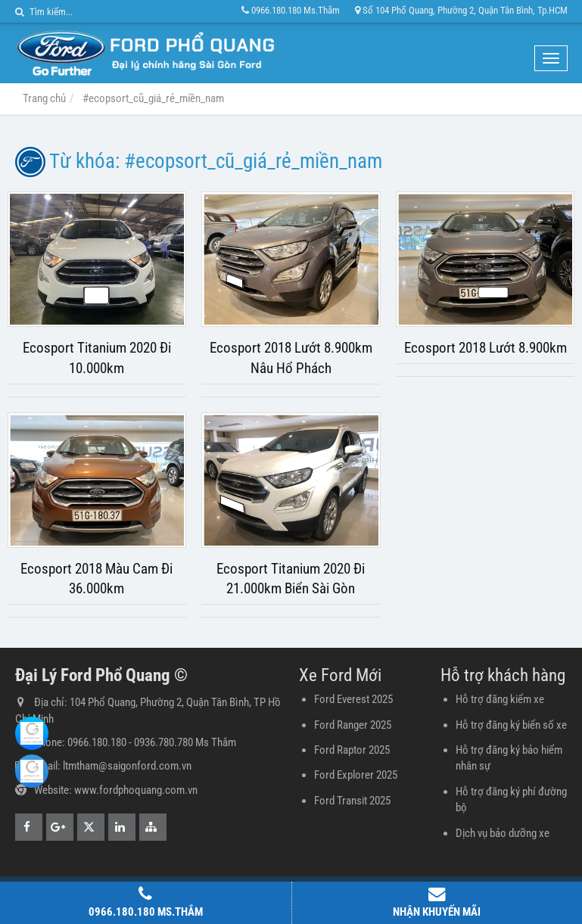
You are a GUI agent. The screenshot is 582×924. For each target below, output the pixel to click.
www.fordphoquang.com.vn (136, 790)
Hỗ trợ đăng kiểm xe (500, 699)
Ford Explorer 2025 (356, 775)
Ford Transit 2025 (352, 801)
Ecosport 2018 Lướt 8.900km (486, 348)
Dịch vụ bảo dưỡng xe (503, 833)
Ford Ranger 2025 (353, 725)
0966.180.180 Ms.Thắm (291, 10)
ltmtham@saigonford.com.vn (127, 766)
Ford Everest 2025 (353, 699)
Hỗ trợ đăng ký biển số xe (511, 725)
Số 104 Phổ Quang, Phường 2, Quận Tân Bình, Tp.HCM (461, 10)
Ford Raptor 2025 (352, 750)
